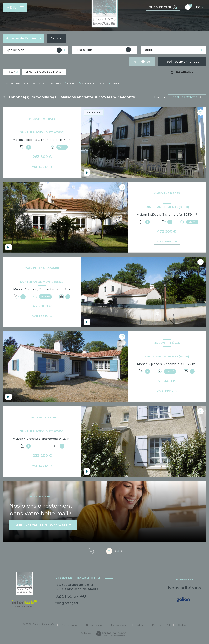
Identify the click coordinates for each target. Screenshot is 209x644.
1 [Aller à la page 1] (100, 551)
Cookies (182, 625)
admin (141, 625)
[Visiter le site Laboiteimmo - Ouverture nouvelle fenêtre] (111, 634)
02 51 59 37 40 (71, 596)
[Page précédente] (91, 551)
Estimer (57, 38)
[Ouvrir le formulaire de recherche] (142, 62)
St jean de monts (93, 83)
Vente (71, 83)
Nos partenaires (95, 625)
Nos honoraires (70, 625)
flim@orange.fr (67, 603)
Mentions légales (120, 625)
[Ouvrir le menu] (15, 8)
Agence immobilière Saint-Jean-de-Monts (33, 83)
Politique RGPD (161, 625)
